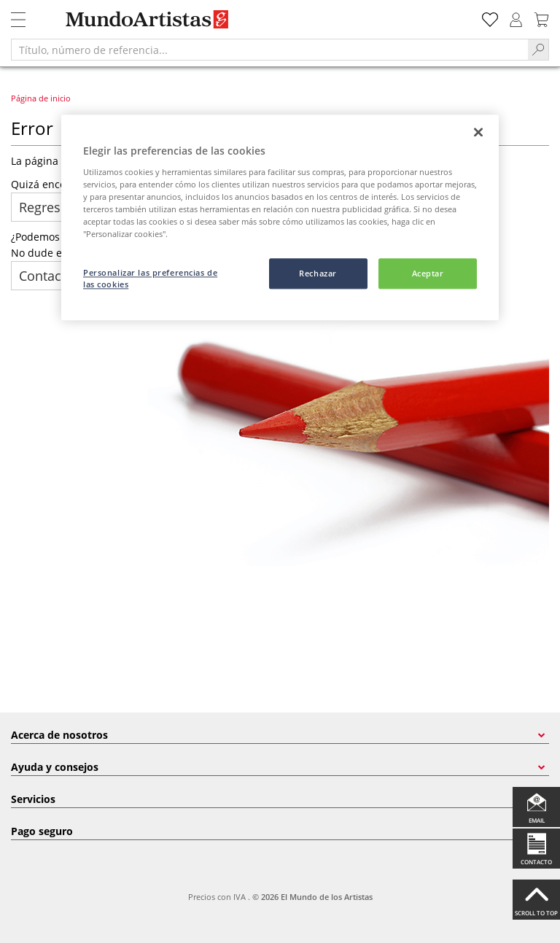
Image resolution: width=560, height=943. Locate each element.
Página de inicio (41, 98)
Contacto (46, 276)
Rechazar (318, 273)
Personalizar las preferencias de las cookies (150, 278)
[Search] (538, 50)
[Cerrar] (478, 132)
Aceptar (428, 273)
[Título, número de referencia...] (269, 50)
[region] (280, 217)
